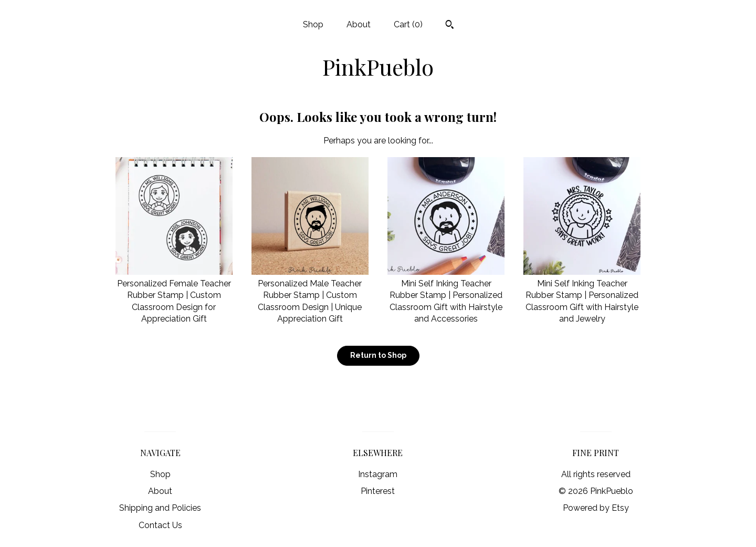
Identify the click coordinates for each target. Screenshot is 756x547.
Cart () (408, 24)
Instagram (378, 474)
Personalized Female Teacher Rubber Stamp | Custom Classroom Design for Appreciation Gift (174, 296)
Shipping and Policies (160, 508)
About (359, 24)
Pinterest (378, 491)
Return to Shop (378, 355)
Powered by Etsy (596, 508)
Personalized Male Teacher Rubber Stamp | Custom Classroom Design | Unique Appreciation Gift (310, 296)
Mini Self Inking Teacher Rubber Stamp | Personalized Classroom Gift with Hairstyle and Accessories (446, 296)
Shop (313, 24)
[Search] (450, 26)
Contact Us (160, 525)
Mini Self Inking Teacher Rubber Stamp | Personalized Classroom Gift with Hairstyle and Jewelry (582, 296)
